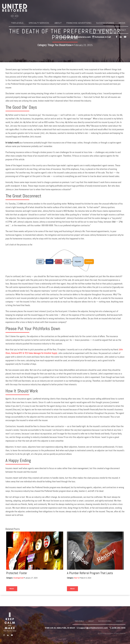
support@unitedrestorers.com (75, 37)
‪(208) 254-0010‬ (119, 628)
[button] (24, 23)
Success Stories (105, 23)
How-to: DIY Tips (103, 30)
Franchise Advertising (79, 23)
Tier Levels (18, 23)
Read (12, 589)
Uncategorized (18, 578)
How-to (77, 578)
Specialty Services (39, 23)
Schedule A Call (103, 37)
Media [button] (122, 23)
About (58, 23)
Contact (121, 30)
